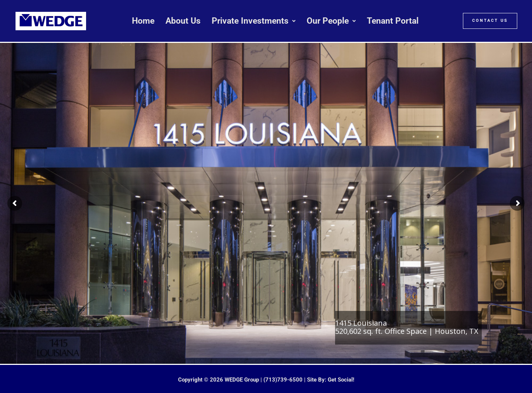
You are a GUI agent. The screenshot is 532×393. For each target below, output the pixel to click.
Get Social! (341, 380)
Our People (331, 21)
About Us (183, 21)
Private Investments (254, 21)
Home (143, 21)
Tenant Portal (393, 21)
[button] (254, 21)
